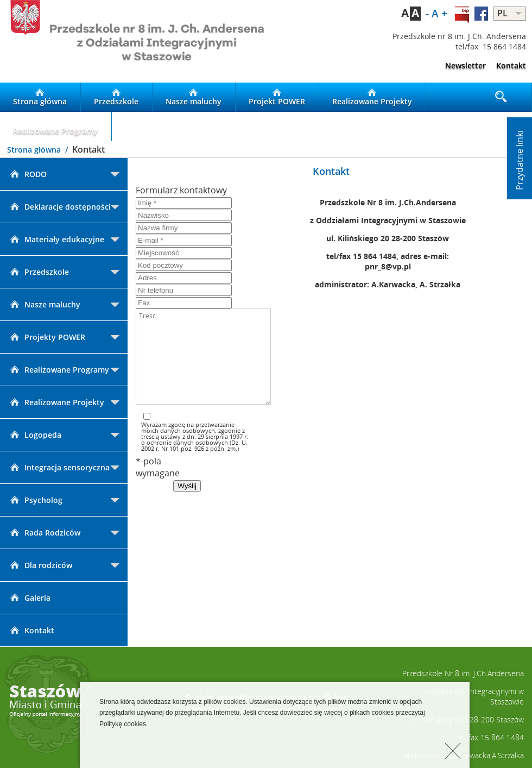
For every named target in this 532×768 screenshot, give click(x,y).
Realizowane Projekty (372, 97)
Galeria (29, 598)
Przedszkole (116, 97)
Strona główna (40, 97)
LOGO (133, 41)
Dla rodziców (40, 565)
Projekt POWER (277, 97)
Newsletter (465, 65)
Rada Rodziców (44, 533)
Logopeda (35, 435)
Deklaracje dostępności (59, 207)
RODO (27, 174)
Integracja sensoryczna (59, 467)
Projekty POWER (47, 337)
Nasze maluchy (194, 97)
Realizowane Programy (55, 127)
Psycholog (35, 500)
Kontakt (511, 65)
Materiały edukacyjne (56, 239)
